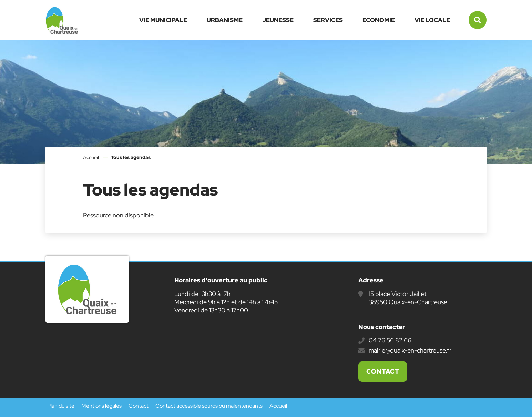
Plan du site (61, 406)
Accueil (91, 157)
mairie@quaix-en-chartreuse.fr (410, 350)
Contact (383, 371)
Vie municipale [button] (163, 20)
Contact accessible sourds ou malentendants (209, 406)
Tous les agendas (131, 157)
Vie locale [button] (432, 20)
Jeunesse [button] (278, 20)
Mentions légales (101, 406)
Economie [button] (379, 20)
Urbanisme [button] (225, 20)
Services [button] (328, 20)
